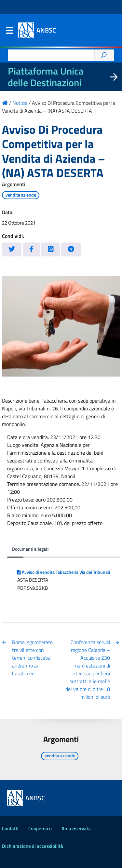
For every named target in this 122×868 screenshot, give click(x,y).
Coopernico (40, 828)
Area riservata (76, 828)
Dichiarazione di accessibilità (33, 846)
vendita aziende (21, 195)
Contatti (10, 828)
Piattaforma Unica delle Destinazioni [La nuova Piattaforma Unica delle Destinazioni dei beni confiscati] (46, 77)
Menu (9, 32)
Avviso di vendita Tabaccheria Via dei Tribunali (64, 572)
